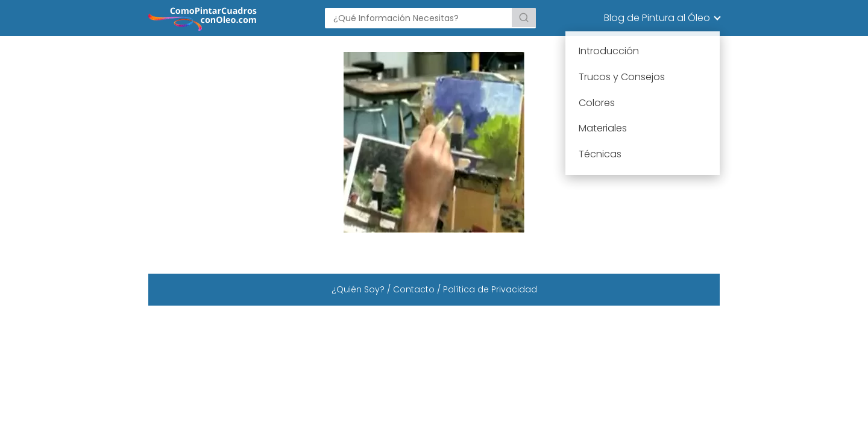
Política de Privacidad (490, 289)
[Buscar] (524, 17)
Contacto (414, 289)
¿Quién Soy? (358, 289)
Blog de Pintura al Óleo (657, 18)
